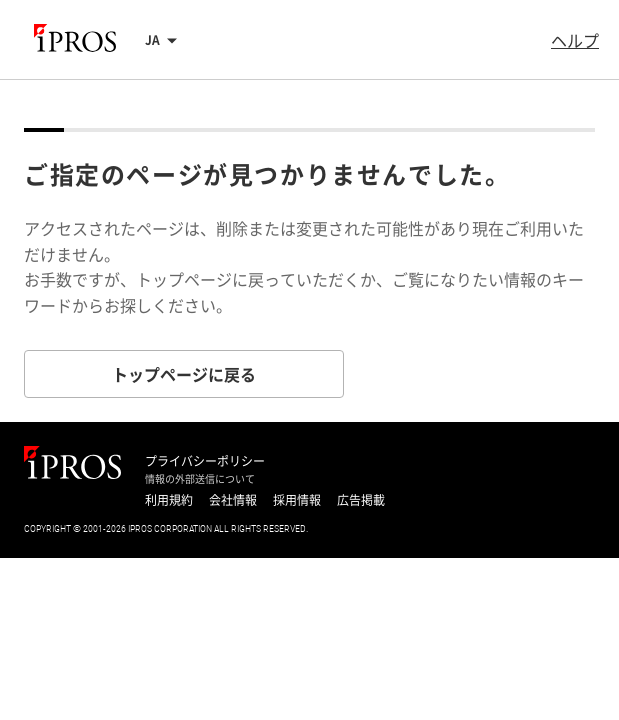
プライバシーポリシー (205, 461)
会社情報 (233, 500)
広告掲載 (361, 500)
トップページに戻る (184, 374)
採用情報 (297, 500)
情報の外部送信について (200, 479)
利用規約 (169, 500)
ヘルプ (575, 40)
